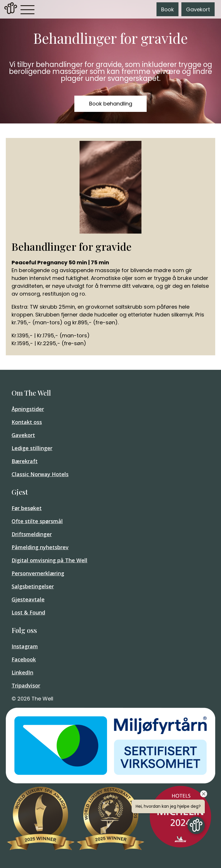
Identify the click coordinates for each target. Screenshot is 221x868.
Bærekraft (25, 461)
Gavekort (198, 9)
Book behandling (111, 104)
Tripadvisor (26, 685)
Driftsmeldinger (32, 534)
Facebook (24, 659)
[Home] (11, 12)
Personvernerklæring (38, 573)
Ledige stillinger (32, 448)
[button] (27, 9)
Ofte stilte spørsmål (37, 521)
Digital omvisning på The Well (49, 560)
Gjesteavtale (28, 599)
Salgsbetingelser (33, 586)
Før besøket (27, 508)
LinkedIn (22, 672)
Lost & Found (28, 612)
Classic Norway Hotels (40, 474)
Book (167, 9)
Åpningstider (28, 409)
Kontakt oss (27, 422)
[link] (11, 9)
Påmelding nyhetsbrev (40, 547)
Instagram (25, 646)
